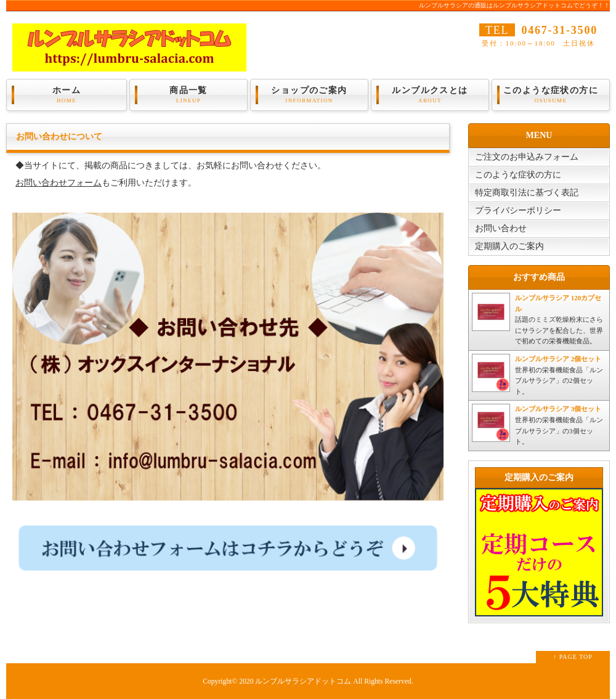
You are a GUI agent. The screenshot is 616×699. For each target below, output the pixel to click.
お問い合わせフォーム (59, 183)
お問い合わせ (501, 228)
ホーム (67, 95)
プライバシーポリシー (518, 211)
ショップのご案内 (309, 95)
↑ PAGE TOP (573, 657)
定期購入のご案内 (509, 246)
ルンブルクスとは (430, 95)
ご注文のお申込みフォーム (527, 157)
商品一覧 (188, 95)
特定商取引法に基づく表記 (527, 193)
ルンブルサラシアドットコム (303, 681)
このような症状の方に (551, 95)
